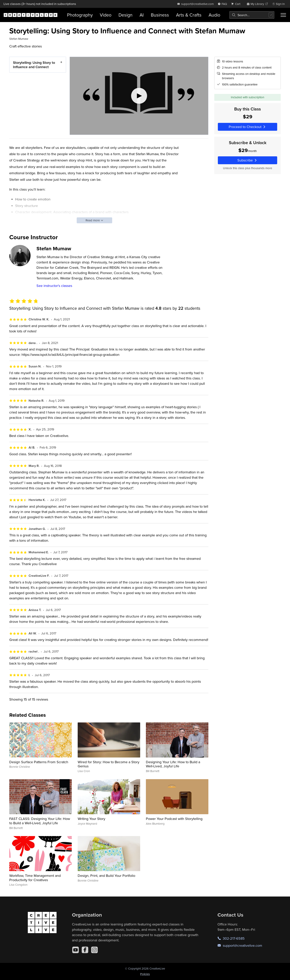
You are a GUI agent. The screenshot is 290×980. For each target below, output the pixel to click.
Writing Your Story (91, 819)
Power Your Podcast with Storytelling (174, 819)
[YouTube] (76, 950)
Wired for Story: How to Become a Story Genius (109, 764)
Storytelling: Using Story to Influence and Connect (34, 65)
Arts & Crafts (189, 15)
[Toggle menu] (283, 15)
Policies (145, 974)
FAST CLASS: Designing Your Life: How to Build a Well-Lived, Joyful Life (40, 821)
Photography (80, 15)
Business (160, 15)
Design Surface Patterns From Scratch (39, 762)
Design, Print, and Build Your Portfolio (106, 876)
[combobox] (252, 15)
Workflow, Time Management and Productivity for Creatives (35, 878)
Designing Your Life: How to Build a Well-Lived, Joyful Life (173, 764)
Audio (214, 15)
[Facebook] (85, 950)
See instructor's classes (54, 286)
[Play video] (139, 96)
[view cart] (237, 4)
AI (142, 15)
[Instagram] (94, 950)
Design (125, 15)
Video (106, 15)
